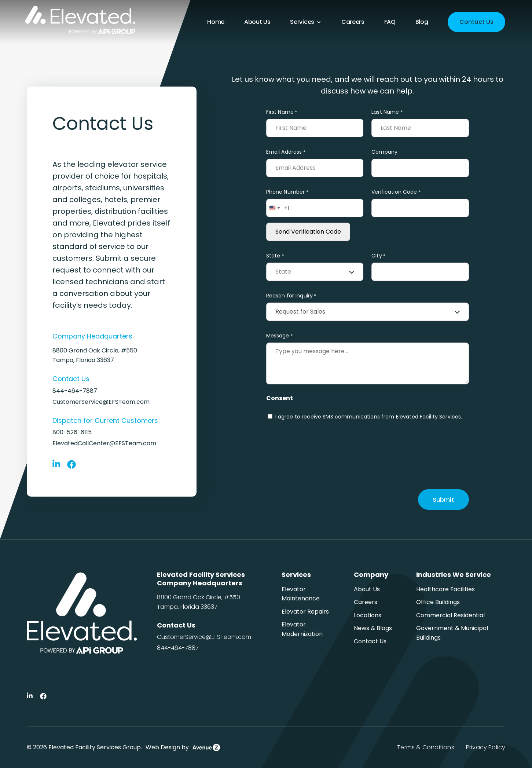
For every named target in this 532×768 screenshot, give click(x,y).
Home (216, 23)
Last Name (387, 112)
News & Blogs (373, 628)
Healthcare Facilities (445, 589)
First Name (282, 112)
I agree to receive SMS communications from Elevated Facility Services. (369, 417)
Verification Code (396, 192)
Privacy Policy (486, 747)
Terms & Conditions (425, 747)
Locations (368, 615)
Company (384, 152)
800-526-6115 (72, 432)
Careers (353, 23)
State (275, 256)
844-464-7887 (75, 391)
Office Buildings (438, 602)
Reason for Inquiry (291, 296)
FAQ (390, 23)
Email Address (286, 152)
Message (279, 336)
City (378, 256)
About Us (257, 23)
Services (302, 23)
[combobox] (274, 208)
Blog (422, 23)
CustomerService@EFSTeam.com (101, 402)
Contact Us (476, 22)
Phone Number (287, 192)
